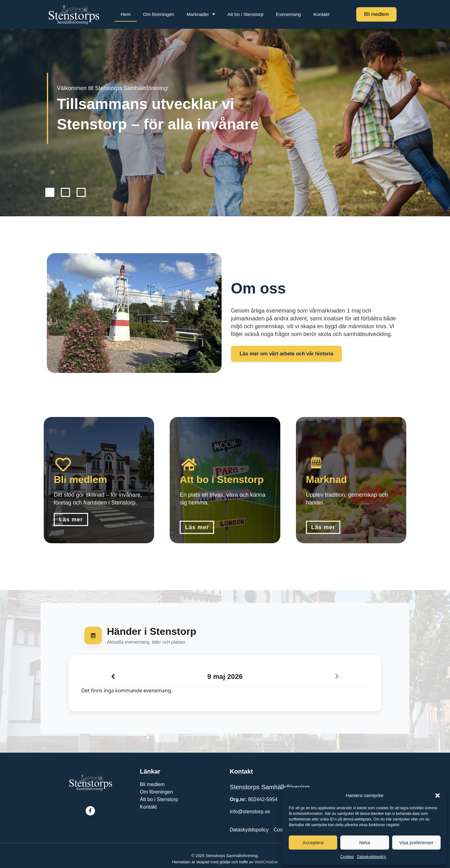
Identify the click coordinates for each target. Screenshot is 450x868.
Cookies (347, 857)
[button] (437, 795)
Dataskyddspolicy (371, 857)
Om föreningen (159, 14)
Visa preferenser (416, 843)
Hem (126, 14)
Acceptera (313, 843)
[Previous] (113, 677)
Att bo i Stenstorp (245, 14)
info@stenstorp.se (250, 812)
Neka (365, 843)
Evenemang (288, 14)
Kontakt (321, 14)
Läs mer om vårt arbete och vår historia (287, 354)
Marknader (201, 14)
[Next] (337, 677)
